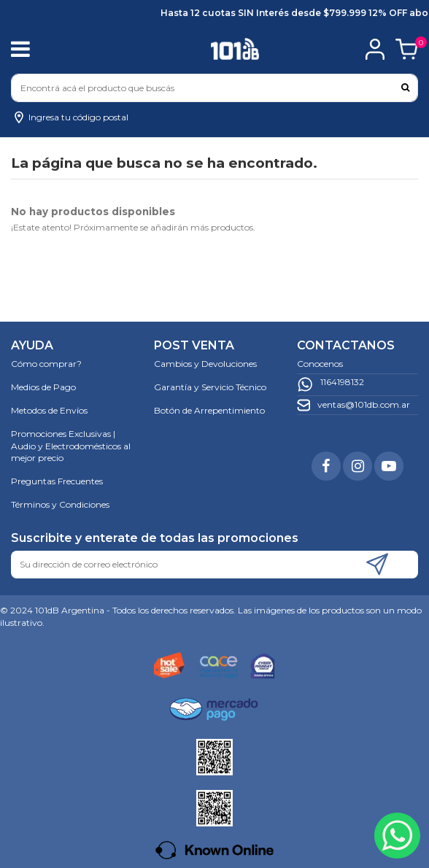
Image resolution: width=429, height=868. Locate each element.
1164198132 (342, 382)
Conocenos (320, 364)
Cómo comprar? (46, 364)
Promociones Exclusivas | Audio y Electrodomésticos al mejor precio (71, 446)
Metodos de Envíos (49, 410)
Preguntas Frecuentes (57, 481)
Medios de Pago (43, 387)
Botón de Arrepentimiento (209, 410)
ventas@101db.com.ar (364, 404)
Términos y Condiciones (60, 504)
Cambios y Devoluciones (205, 364)
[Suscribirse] (377, 565)
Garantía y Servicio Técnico (210, 387)
